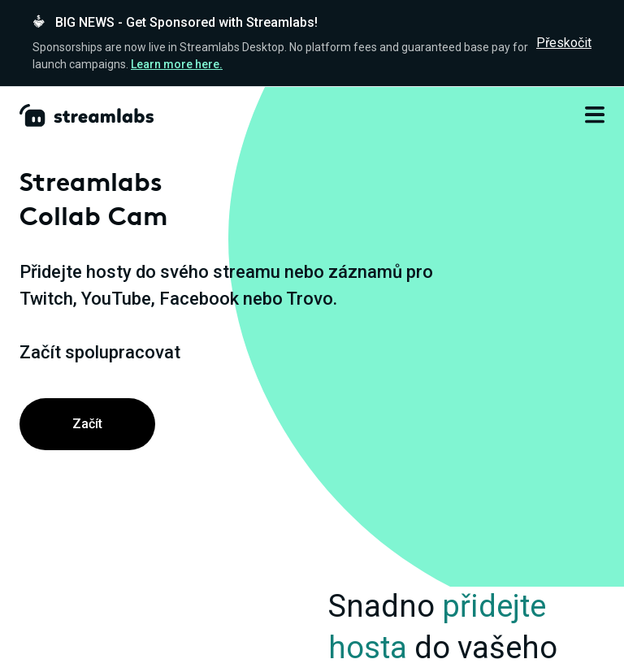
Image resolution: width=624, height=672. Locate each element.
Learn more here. (177, 64)
